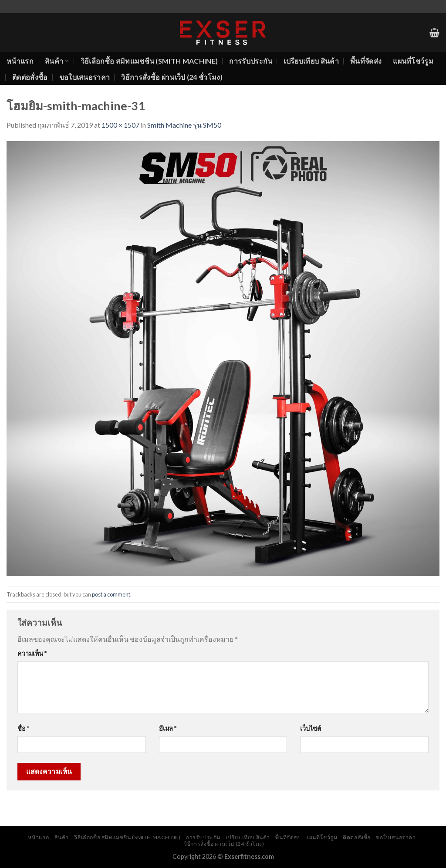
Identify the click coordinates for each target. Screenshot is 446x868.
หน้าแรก (20, 61)
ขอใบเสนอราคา (85, 77)
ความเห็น (32, 653)
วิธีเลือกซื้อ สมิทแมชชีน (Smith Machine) (149, 61)
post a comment (111, 594)
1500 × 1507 (120, 125)
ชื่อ (23, 728)
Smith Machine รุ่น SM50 (184, 125)
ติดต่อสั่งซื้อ (30, 77)
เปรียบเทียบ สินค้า (311, 61)
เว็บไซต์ (311, 728)
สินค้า (57, 61)
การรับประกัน (251, 61)
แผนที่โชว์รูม (413, 61)
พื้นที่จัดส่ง (366, 61)
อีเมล (168, 728)
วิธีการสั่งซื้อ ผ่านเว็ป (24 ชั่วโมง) (172, 77)
